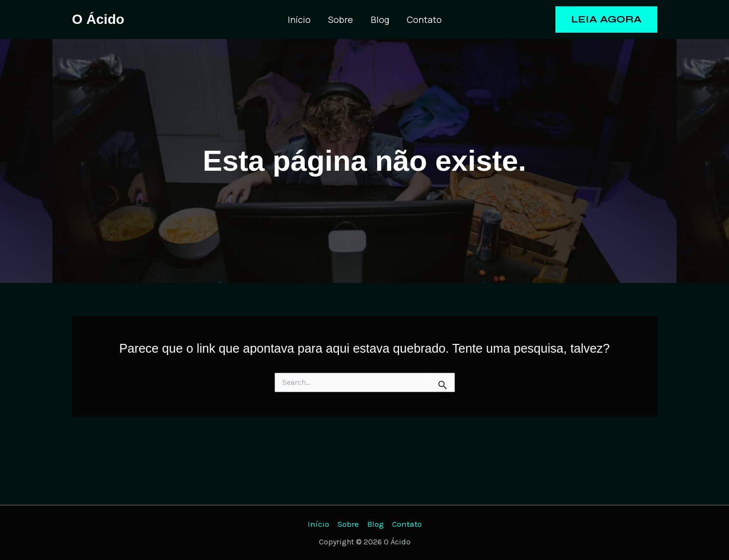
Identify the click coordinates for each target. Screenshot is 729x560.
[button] (606, 20)
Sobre (341, 20)
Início (299, 20)
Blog (380, 20)
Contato (424, 20)
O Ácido (98, 19)
